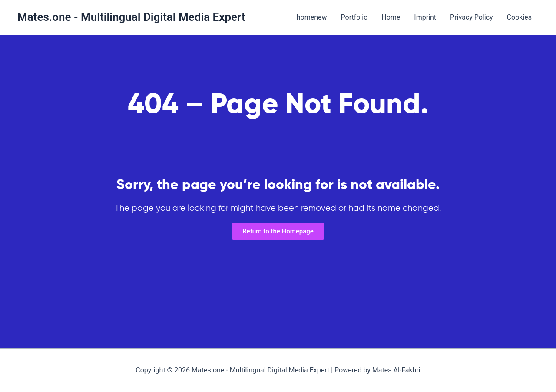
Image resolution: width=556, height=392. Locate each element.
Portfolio (354, 17)
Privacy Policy (472, 17)
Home (391, 17)
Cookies (519, 17)
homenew (312, 17)
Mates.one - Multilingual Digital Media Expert (131, 17)
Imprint (425, 17)
